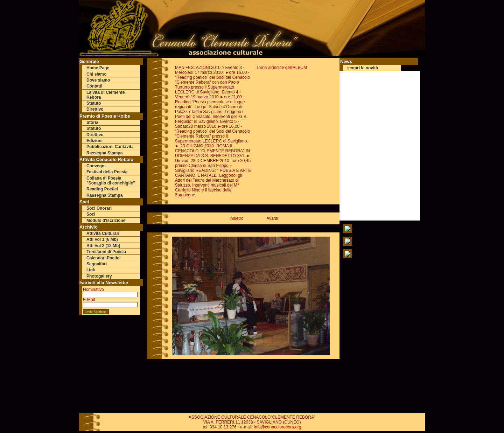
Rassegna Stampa (104, 153)
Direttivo (95, 109)
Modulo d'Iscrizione (106, 221)
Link (91, 270)
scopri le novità (363, 68)
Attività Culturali (103, 233)
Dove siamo (98, 80)
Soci (91, 214)
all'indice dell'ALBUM (288, 68)
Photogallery (99, 276)
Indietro (236, 218)
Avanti (272, 218)
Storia (92, 123)
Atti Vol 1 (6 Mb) (102, 239)
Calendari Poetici (103, 258)
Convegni (96, 166)
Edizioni (94, 141)
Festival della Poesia (107, 172)
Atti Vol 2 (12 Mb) (103, 246)
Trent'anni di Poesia (106, 252)
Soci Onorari (99, 208)
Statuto (94, 103)
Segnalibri (97, 264)
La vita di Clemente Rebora (106, 95)
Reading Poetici (102, 189)
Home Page (98, 68)
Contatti (94, 86)
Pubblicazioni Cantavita (110, 147)
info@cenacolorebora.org (278, 427)
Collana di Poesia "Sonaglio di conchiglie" (111, 181)
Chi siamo (96, 74)
